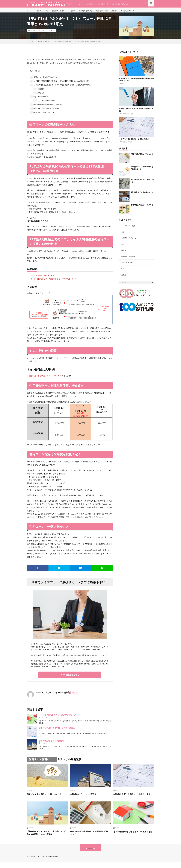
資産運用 (120, 12)
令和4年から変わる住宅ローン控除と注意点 (57, 730)
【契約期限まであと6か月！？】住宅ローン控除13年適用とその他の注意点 (47, 839)
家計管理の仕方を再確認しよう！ (142, 195)
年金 (122, 86)
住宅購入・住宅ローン (62, 12)
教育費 (76, 12)
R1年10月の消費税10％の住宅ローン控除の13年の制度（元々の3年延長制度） (60, 84)
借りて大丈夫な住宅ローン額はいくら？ (46, 797)
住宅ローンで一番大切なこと (42, 115)
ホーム (29, 12)
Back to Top (91, 855)
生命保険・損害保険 (89, 12)
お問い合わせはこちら (70, 677)
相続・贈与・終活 (106, 12)
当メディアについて (134, 12)
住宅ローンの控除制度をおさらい (44, 80)
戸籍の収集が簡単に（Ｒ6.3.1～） (142, 157)
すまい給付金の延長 (39, 99)
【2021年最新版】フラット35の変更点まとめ (57, 718)
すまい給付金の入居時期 (44, 103)
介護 (123, 234)
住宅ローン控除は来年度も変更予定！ (45, 111)
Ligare (43, 863)
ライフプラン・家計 (43, 12)
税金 (123, 270)
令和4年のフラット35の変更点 (51, 743)
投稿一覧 (75, 695)
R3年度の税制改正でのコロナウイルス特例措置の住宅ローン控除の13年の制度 (60, 88)
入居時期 (38, 95)
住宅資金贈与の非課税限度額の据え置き (46, 107)
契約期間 (38, 92)
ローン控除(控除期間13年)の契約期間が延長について (90, 839)
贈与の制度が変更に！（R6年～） (142, 208)
